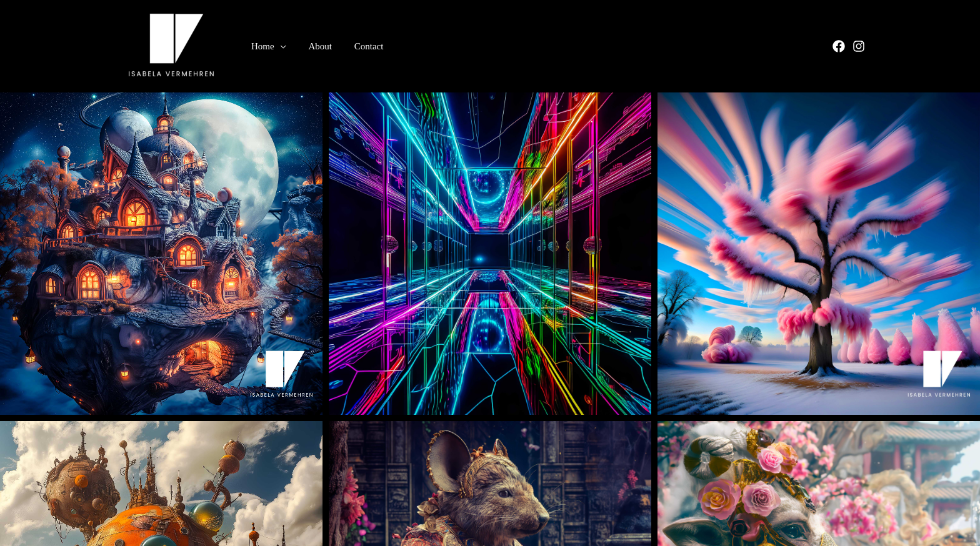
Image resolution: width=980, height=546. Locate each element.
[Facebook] (839, 47)
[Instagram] (859, 47)
